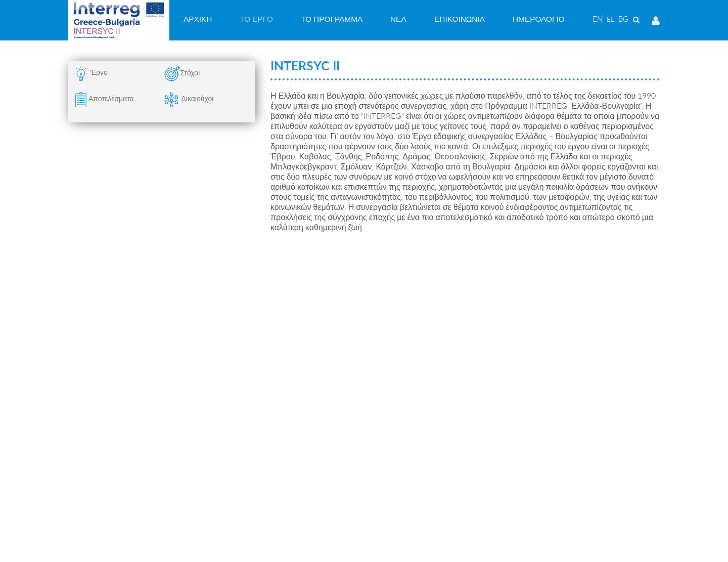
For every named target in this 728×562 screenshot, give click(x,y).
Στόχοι (190, 73)
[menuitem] (198, 19)
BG (623, 19)
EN (598, 19)
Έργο (99, 72)
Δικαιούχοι (189, 98)
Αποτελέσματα (111, 98)
